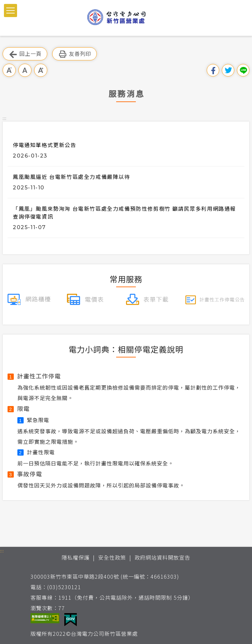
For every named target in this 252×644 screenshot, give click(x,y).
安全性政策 (112, 557)
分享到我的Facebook (213, 70)
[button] (10, 11)
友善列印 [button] (74, 54)
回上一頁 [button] (25, 54)
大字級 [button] (41, 70)
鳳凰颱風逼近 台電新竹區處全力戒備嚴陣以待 (72, 177)
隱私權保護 (76, 557)
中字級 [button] (25, 70)
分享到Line (243, 70)
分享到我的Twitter (228, 70)
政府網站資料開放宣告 (162, 557)
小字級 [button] (9, 70)
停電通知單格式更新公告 (45, 145)
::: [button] (5, 118)
